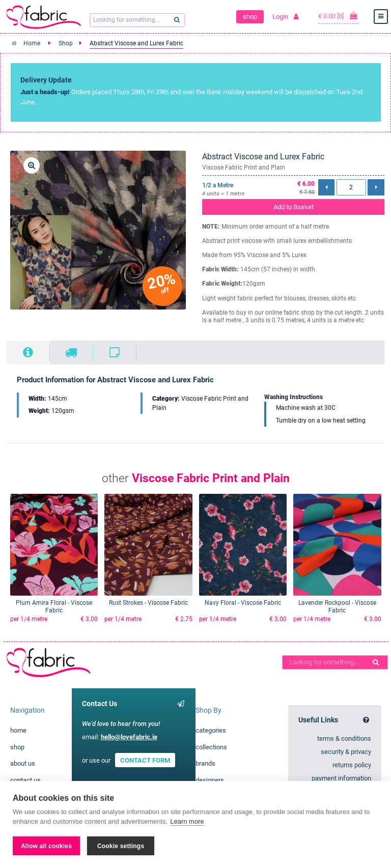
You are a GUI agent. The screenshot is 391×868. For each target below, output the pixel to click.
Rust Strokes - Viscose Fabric (148, 603)
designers (210, 780)
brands (205, 763)
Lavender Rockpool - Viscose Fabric (337, 607)
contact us (25, 780)
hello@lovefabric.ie (129, 737)
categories (211, 730)
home (18, 730)
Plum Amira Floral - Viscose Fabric (54, 607)
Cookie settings (121, 846)
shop (250, 17)
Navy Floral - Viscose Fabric (243, 603)
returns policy (352, 765)
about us (23, 763)
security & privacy (346, 752)
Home (32, 43)
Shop (66, 43)
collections (211, 747)
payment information (341, 778)
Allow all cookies (46, 846)
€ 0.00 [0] (339, 16)
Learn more (187, 821)
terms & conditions (344, 738)
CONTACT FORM (145, 760)
